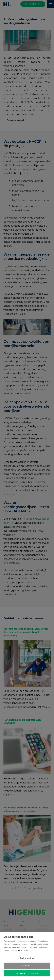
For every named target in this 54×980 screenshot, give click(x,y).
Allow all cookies (27, 973)
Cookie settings (27, 958)
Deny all (27, 966)
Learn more (23, 950)
